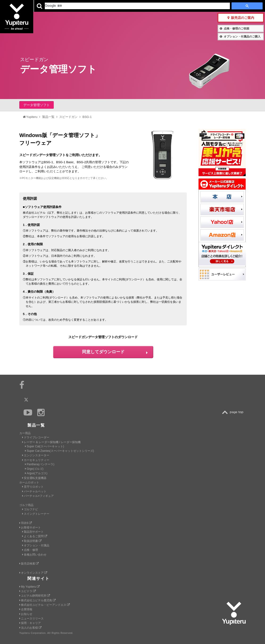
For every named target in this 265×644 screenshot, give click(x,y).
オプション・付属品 (36, 545)
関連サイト (38, 579)
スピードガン (68, 117)
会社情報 (129, 6)
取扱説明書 (32, 541)
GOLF (80, 6)
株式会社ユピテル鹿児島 (37, 600)
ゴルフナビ (30, 509)
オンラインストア (33, 573)
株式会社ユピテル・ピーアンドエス (45, 605)
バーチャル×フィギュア (38, 496)
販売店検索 (29, 564)
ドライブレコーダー (36, 437)
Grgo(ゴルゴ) (34, 469)
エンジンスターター (36, 455)
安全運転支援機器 (34, 478)
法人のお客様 (30, 628)
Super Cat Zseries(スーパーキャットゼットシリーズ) (59, 451)
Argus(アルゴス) (36, 473)
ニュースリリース (31, 619)
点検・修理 (30, 550)
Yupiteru (21, 21)
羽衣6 (26, 523)
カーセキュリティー (36, 460)
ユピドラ (28, 591)
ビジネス (105, 6)
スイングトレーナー (36, 514)
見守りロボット (33, 487)
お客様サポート (170, 6)
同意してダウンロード (115, 352)
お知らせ (26, 614)
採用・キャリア (30, 623)
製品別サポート (33, 532)
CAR (55, 6)
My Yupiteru (29, 587)
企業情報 (26, 609)
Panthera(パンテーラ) (40, 464)
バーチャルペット (34, 491)
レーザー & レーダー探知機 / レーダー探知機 (51, 442)
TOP (234, 412)
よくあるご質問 (35, 536)
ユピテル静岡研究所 (35, 596)
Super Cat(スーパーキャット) (44, 446)
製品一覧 (146, 6)
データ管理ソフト (37, 105)
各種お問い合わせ (34, 555)
